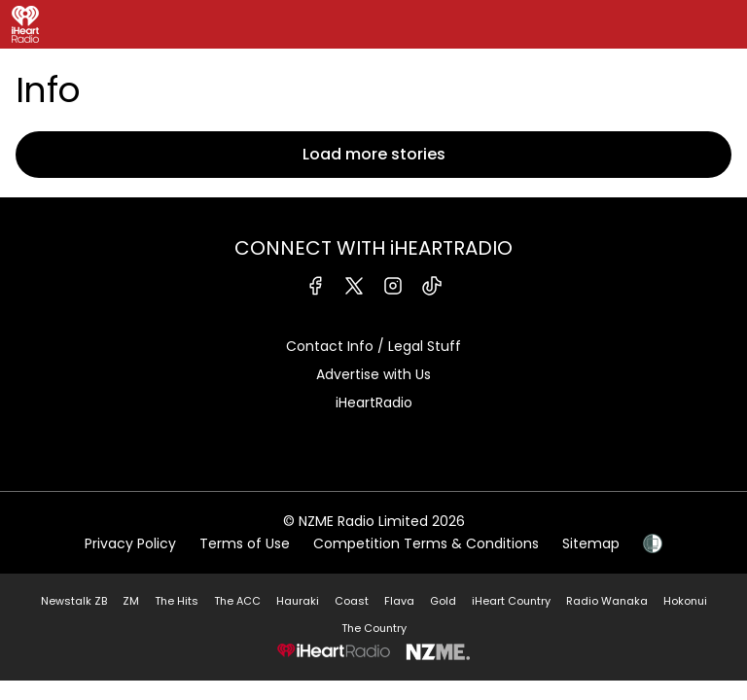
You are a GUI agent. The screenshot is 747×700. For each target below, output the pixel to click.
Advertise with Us (373, 374)
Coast (352, 601)
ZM (131, 601)
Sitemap (591, 543)
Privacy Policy (130, 543)
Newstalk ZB (74, 601)
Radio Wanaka (607, 601)
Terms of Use (245, 543)
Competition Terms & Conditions (426, 543)
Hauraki (298, 601)
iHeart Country (511, 601)
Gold (443, 601)
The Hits (177, 601)
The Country (374, 628)
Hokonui (685, 601)
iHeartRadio (374, 402)
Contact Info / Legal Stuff (373, 346)
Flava (399, 601)
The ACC (237, 601)
